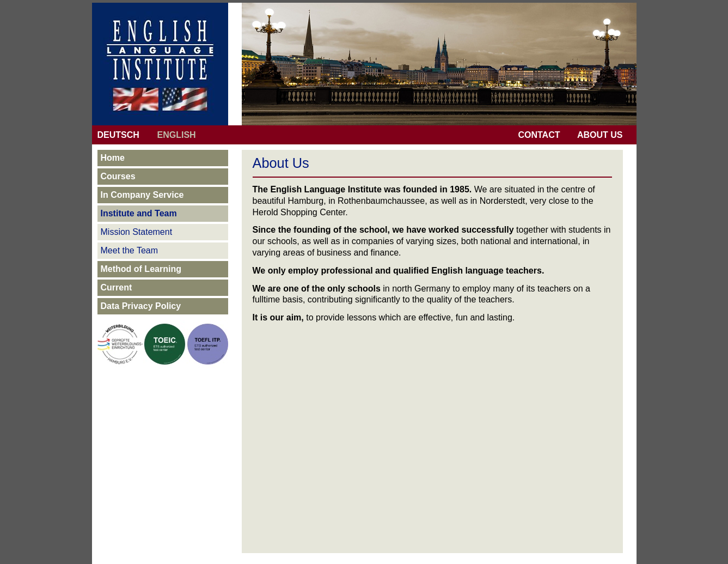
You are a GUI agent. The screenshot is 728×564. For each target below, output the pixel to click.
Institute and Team (139, 213)
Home (113, 158)
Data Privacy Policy (141, 306)
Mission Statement (137, 232)
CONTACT (539, 135)
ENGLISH (177, 135)
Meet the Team (130, 250)
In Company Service (142, 195)
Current (117, 287)
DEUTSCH (118, 135)
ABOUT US (600, 135)
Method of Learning (141, 269)
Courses (118, 176)
